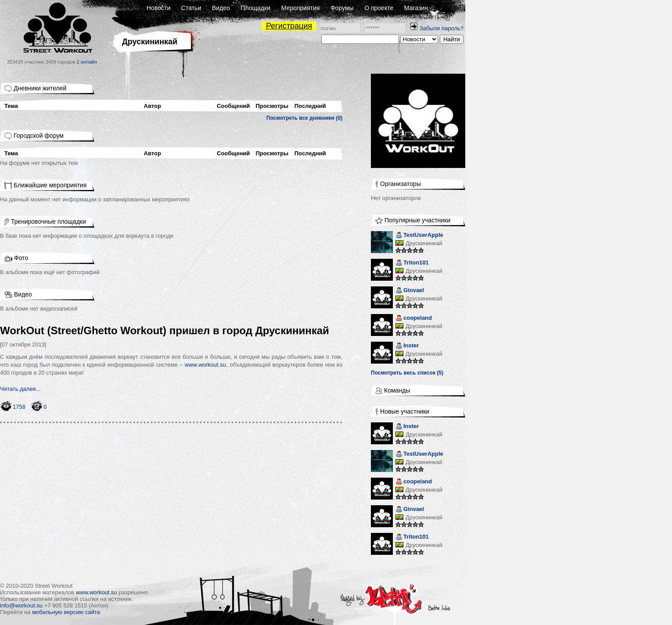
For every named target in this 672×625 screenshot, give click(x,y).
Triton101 (412, 263)
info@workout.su (21, 605)
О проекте (379, 8)
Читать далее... (20, 389)
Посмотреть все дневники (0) (304, 118)
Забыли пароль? (442, 28)
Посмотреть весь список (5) (407, 373)
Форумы (342, 8)
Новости (158, 8)
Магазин (416, 8)
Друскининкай (424, 243)
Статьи (191, 8)
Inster (407, 346)
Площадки (255, 8)
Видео (221, 8)
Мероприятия (301, 8)
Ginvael (410, 291)
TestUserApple (419, 236)
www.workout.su (205, 365)
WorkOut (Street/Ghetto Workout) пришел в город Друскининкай (165, 330)
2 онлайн (87, 62)
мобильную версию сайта (66, 612)
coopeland (414, 319)
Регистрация (289, 26)
